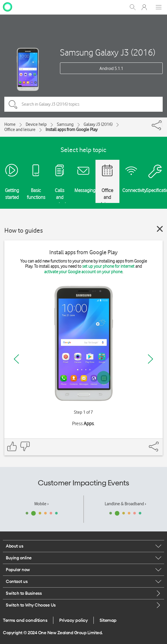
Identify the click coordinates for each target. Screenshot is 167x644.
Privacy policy (73, 620)
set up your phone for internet (108, 266)
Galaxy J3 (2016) (98, 124)
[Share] (162, 124)
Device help (36, 124)
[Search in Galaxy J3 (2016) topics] (83, 104)
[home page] (7, 7)
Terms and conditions (25, 620)
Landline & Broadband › (125, 504)
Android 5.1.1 (111, 69)
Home (10, 124)
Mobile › (42, 504)
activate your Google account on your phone (83, 272)
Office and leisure (20, 130)
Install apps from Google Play (72, 130)
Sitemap (108, 620)
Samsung (65, 124)
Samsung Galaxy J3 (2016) (108, 52)
